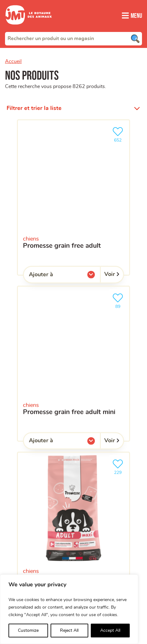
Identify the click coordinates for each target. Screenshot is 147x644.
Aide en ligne (25, 491)
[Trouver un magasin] (132, 194)
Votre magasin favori (28, 331)
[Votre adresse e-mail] (73, 275)
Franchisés (21, 473)
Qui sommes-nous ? (35, 438)
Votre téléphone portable (32, 291)
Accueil (13, 61)
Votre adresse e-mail (28, 263)
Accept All (110, 631)
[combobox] (73, 39)
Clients (15, 456)
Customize (28, 631)
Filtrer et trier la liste (34, 101)
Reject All (69, 631)
